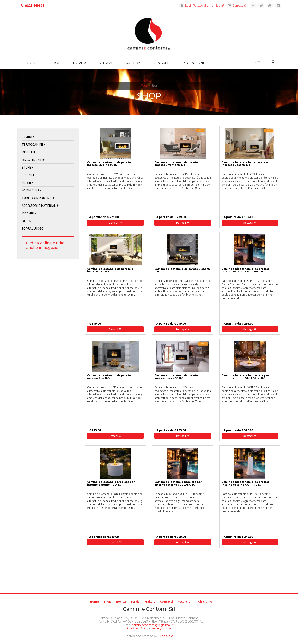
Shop (56, 63)
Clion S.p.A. (166, 636)
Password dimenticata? (209, 5)
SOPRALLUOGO (33, 228)
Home (33, 63)
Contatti (161, 63)
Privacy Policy (161, 628)
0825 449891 (35, 6)
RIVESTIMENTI (33, 160)
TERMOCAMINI (33, 144)
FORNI (27, 183)
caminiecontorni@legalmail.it (152, 625)
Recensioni (193, 63)
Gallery (132, 63)
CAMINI (28, 137)
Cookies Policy (138, 628)
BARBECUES (31, 190)
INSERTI (29, 152)
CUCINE (28, 175)
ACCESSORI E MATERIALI (40, 206)
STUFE (27, 167)
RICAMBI (29, 213)
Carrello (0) (237, 5)
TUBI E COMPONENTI (38, 198)
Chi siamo (205, 601)
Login (186, 5)
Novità (80, 63)
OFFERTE (28, 221)
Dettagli (115, 223)
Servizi (105, 63)
